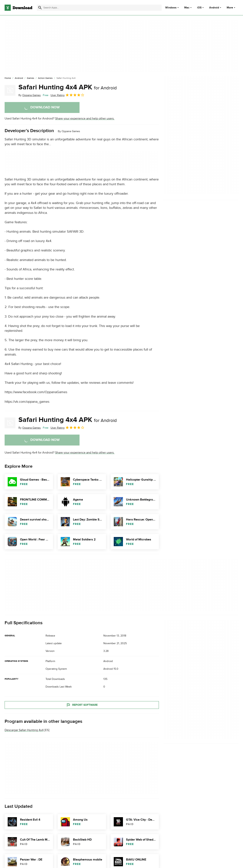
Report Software (82, 705)
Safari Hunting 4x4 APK (68, 87)
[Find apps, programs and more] (99, 8)
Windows (171, 8)
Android (214, 8)
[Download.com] (18, 8)
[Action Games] (45, 78)
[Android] (19, 78)
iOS (199, 8)
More (231, 8)
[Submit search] (40, 8)
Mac (187, 8)
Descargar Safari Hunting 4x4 (24, 730)
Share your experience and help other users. (85, 119)
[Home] (8, 78)
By (30, 95)
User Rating (68, 95)
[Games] (31, 78)
